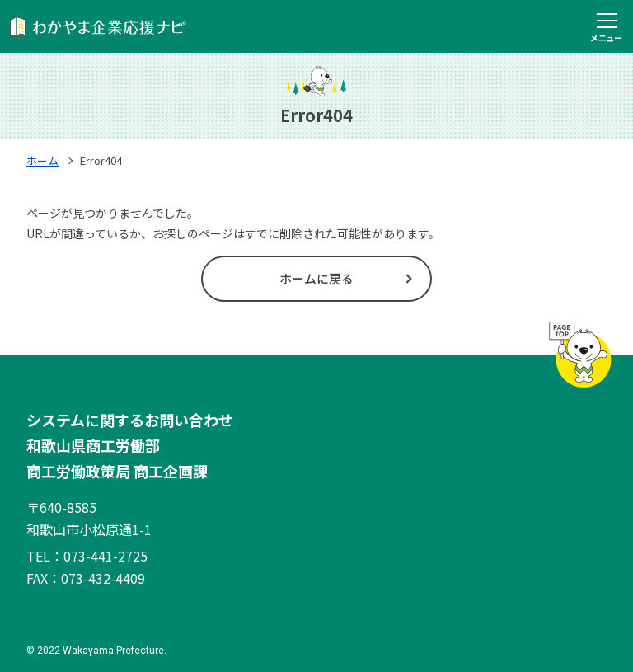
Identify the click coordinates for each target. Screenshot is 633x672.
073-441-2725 (105, 556)
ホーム (42, 160)
